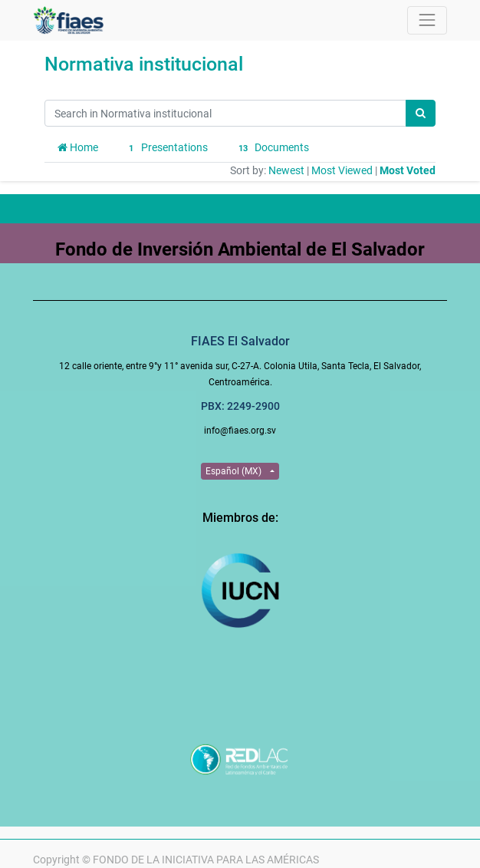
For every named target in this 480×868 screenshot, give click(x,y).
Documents (272, 148)
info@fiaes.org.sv (240, 431)
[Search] (421, 113)
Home (78, 147)
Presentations (166, 148)
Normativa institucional (144, 64)
